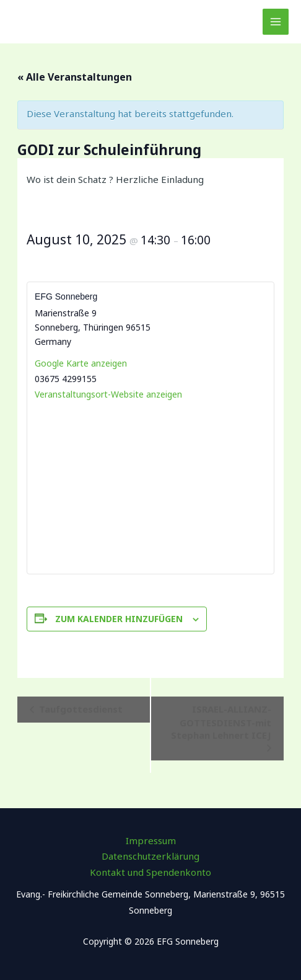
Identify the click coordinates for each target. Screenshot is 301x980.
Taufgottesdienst (80, 709)
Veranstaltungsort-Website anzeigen (108, 394)
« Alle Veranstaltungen (75, 77)
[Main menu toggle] (276, 22)
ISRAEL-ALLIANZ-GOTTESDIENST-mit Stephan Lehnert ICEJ (221, 722)
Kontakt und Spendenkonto (150, 872)
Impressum (151, 840)
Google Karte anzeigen (81, 363)
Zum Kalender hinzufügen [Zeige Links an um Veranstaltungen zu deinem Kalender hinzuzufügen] (119, 619)
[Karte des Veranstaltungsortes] (150, 487)
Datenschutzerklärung (150, 856)
